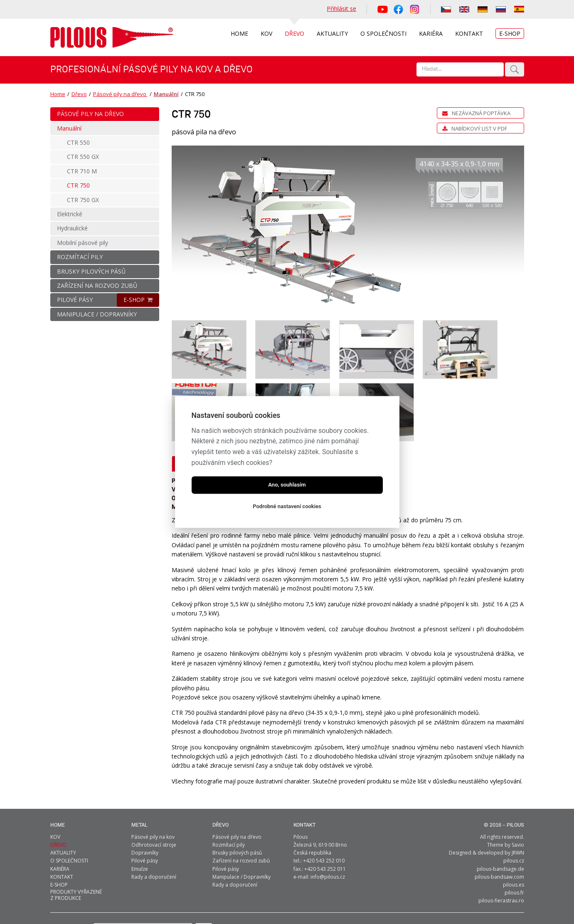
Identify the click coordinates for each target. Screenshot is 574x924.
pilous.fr (514, 862)
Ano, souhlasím (287, 485)
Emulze (140, 838)
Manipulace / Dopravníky (241, 846)
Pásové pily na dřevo (120, 94)
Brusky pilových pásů (237, 822)
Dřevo (79, 94)
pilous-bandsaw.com (499, 846)
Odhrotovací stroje (154, 814)
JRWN (518, 822)
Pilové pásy (145, 830)
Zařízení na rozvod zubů (241, 830)
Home (58, 94)
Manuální (166, 94)
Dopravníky (145, 822)
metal (139, 795)
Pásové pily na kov (153, 807)
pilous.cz (514, 830)
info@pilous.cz (328, 846)
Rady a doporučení (154, 846)
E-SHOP (134, 300)
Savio (518, 814)
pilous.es (514, 854)
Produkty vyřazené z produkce (76, 865)
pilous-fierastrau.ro (501, 870)
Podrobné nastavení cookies (287, 507)
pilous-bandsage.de (500, 838)
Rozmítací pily (229, 814)
